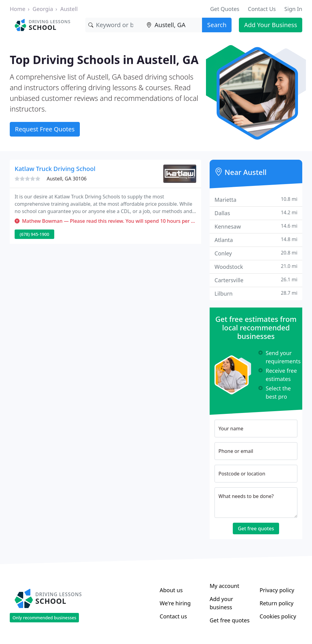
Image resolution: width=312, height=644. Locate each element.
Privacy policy (277, 590)
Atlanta (256, 240)
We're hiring (175, 603)
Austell (69, 9)
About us (171, 590)
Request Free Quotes (45, 129)
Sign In (293, 9)
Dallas (256, 213)
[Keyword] (115, 25)
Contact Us (262, 9)
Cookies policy (278, 616)
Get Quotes (225, 9)
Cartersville (256, 280)
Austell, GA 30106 (67, 179)
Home (18, 9)
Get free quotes (256, 528)
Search (217, 25)
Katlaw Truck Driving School (55, 169)
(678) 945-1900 (35, 234)
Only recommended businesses (44, 618)
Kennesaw (256, 226)
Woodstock (256, 267)
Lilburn (256, 293)
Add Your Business (271, 25)
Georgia (43, 9)
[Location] (173, 25)
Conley (256, 253)
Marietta (256, 199)
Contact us (173, 616)
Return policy (277, 603)
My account (224, 586)
